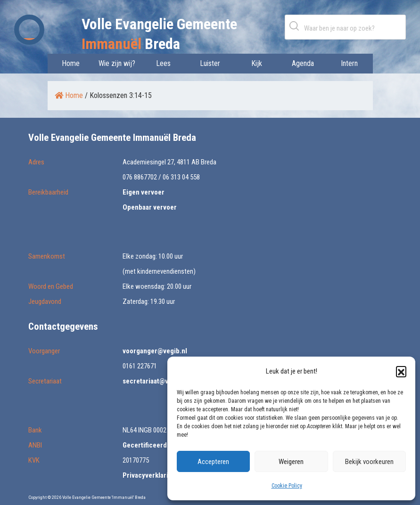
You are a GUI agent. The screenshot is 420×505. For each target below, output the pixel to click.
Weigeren (291, 462)
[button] (401, 371)
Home (71, 63)
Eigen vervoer (144, 192)
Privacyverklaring (149, 475)
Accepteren (213, 462)
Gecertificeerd (145, 445)
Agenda (303, 63)
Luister (210, 63)
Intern (349, 63)
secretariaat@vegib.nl (156, 381)
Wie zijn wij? (117, 63)
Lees (163, 63)
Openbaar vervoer (150, 207)
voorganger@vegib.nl (155, 351)
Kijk (257, 63)
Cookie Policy (287, 486)
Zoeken (296, 26)
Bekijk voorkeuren (369, 462)
